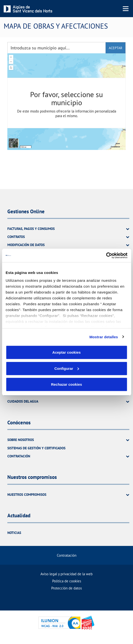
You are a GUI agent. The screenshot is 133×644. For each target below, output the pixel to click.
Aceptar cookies (67, 352)
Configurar (67, 368)
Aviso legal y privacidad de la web (66, 574)
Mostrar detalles (104, 337)
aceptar (115, 48)
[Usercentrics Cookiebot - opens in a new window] (106, 255)
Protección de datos (66, 588)
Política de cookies (67, 581)
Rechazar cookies (66, 384)
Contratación (67, 555)
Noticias (14, 533)
